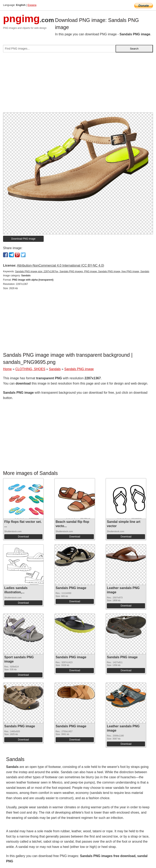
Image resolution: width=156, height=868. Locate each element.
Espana (32, 5)
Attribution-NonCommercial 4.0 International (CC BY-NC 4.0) (60, 265)
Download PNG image (23, 239)
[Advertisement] (78, 84)
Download (23, 537)
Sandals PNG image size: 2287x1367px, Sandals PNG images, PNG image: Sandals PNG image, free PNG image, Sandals (82, 271)
